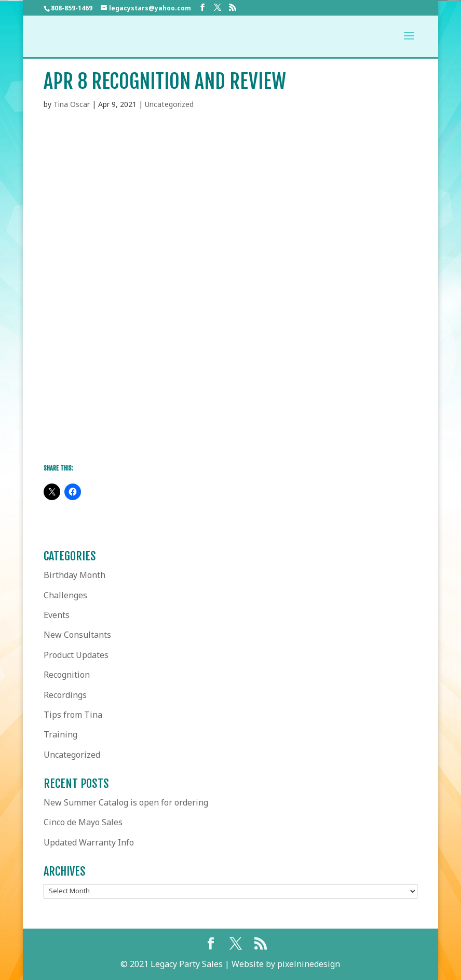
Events (57, 615)
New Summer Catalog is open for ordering (126, 802)
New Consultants (77, 635)
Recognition (67, 675)
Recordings (65, 695)
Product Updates (76, 655)
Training (60, 734)
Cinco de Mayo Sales (83, 822)
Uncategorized (169, 104)
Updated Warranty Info (89, 842)
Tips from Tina (73, 715)
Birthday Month (74, 575)
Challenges (65, 595)
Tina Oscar (72, 104)
